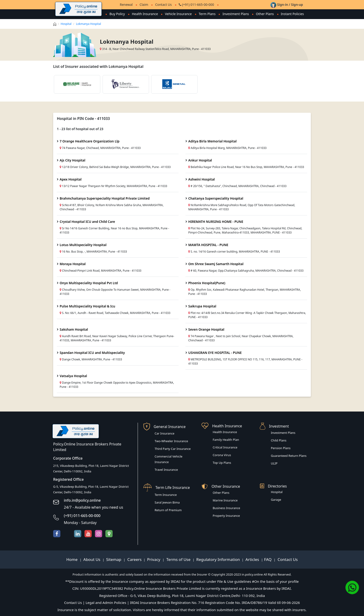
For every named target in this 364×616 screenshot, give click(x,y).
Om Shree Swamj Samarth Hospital (216, 264)
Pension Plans (281, 448)
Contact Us (163, 5)
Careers (134, 559)
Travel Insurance (166, 470)
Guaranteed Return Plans (289, 456)
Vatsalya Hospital (73, 376)
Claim (144, 5)
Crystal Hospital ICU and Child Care (87, 222)
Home (73, 559)
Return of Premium (168, 510)
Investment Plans (236, 14)
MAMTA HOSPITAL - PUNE (208, 245)
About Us (92, 559)
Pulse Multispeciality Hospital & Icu (87, 306)
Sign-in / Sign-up (287, 5)
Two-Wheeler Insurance (171, 441)
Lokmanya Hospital (88, 24)
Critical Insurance (225, 447)
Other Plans (265, 14)
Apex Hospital (71, 179)
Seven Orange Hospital (206, 329)
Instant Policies (292, 14)
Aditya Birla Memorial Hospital (212, 141)
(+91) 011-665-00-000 (196, 5)
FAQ (268, 559)
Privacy (154, 559)
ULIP (274, 463)
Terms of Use (178, 559)
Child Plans (279, 440)
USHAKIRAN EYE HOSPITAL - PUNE (215, 353)
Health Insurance (145, 14)
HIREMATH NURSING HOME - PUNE (216, 222)
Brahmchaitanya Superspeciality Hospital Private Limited (105, 198)
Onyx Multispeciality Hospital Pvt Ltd (89, 283)
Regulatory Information (218, 559)
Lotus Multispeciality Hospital (83, 245)
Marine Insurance (225, 500)
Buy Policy (117, 14)
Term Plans (207, 14)
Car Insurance (164, 433)
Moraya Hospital (73, 264)
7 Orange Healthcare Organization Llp (90, 141)
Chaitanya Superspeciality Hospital (216, 198)
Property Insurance (226, 516)
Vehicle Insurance (178, 14)
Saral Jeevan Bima (167, 502)
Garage (276, 500)
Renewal (126, 5)
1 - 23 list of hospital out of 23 (80, 129)
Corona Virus (222, 455)
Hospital (66, 24)
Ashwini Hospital (201, 179)
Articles (253, 559)
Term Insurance (166, 495)
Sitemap (114, 559)
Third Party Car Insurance (173, 449)
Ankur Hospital (200, 160)
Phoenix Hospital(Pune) (207, 283)
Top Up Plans (222, 463)
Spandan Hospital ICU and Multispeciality (92, 353)
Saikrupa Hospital (202, 306)
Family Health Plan (226, 440)
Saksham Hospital (74, 329)
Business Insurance (226, 508)
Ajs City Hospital (73, 160)
